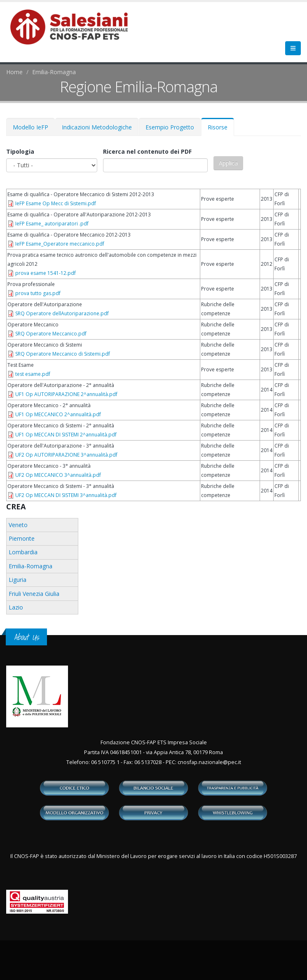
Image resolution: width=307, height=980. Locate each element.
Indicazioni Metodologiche (97, 127)
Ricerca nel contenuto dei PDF (147, 151)
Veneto (18, 525)
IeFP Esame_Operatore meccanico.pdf (60, 244)
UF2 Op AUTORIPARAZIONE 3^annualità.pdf (66, 455)
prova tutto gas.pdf (38, 293)
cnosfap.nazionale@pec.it (209, 762)
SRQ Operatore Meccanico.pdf (51, 334)
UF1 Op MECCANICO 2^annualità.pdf (58, 414)
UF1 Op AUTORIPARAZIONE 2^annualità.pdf (66, 394)
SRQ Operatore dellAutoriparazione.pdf (62, 313)
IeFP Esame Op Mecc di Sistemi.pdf (56, 203)
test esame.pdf (33, 374)
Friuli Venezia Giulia (34, 594)
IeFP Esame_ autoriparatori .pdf (52, 224)
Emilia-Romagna (54, 72)
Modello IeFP (30, 127)
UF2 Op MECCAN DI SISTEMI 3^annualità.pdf (66, 495)
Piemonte (22, 538)
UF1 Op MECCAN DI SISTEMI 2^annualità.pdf (66, 435)
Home (14, 72)
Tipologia (20, 151)
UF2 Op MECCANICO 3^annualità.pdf (58, 475)
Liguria (18, 580)
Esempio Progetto (170, 127)
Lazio (16, 607)
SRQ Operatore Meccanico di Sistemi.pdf (63, 354)
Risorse (221, 130)
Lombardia (23, 552)
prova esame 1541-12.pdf (46, 273)
